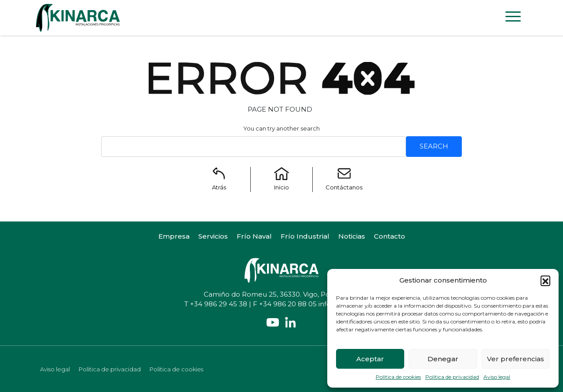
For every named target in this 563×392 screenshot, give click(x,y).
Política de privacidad (452, 377)
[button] (545, 280)
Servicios (213, 236)
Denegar (443, 359)
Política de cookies (398, 377)
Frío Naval (254, 236)
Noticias (352, 236)
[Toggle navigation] (513, 18)
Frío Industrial (305, 236)
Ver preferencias (515, 359)
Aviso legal (497, 377)
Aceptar (370, 359)
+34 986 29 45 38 (219, 304)
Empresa (174, 236)
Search (434, 146)
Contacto (389, 236)
